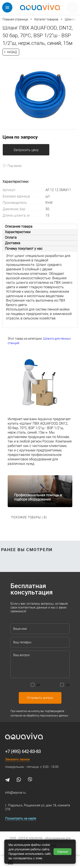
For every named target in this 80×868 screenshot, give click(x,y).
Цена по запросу (20, 137)
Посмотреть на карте (21, 818)
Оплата (11, 238)
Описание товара (19, 226)
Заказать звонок (17, 759)
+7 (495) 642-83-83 (23, 752)
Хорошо (63, 852)
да (38, 685)
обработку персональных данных (47, 716)
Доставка (13, 243)
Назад (12, 52)
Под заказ (12, 166)
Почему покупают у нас (24, 249)
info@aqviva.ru (15, 793)
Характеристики (18, 232)
